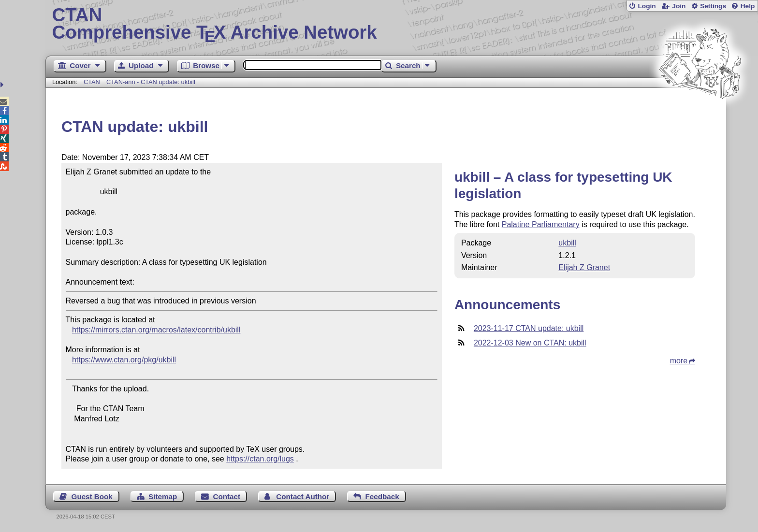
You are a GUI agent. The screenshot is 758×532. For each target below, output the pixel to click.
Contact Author (303, 496)
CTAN (92, 82)
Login (647, 6)
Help (748, 6)
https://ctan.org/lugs (260, 459)
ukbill (567, 243)
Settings (713, 6)
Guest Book (92, 496)
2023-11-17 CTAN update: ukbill (529, 328)
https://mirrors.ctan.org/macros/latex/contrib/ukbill (156, 330)
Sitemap (163, 496)
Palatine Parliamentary (541, 224)
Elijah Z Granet (584, 267)
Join (679, 6)
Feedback (382, 496)
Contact (227, 496)
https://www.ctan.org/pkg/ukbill (124, 360)
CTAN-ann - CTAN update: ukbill (151, 82)
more (679, 361)
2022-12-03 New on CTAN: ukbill (530, 343)
